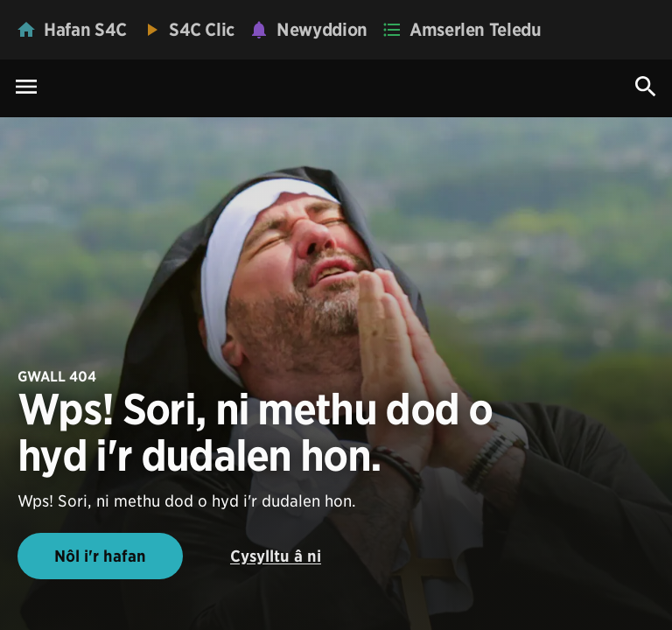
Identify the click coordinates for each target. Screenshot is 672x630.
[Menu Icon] (26, 88)
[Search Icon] (646, 87)
